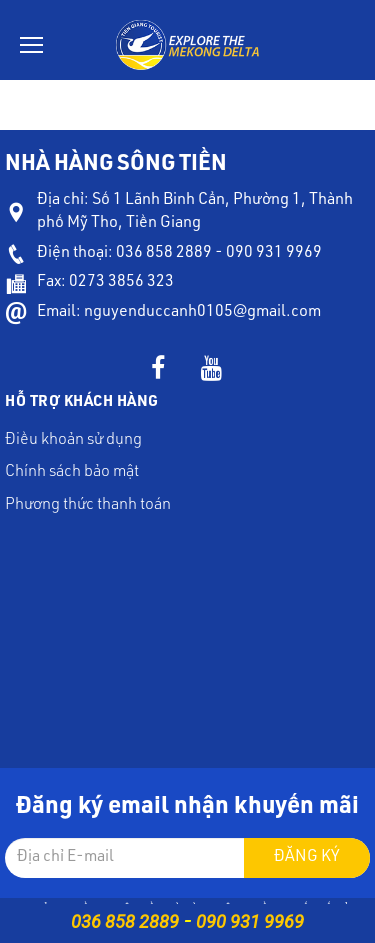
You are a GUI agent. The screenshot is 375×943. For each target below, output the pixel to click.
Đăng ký (307, 858)
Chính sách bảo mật (72, 473)
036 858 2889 (125, 921)
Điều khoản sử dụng (73, 441)
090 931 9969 (250, 921)
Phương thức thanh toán (88, 506)
